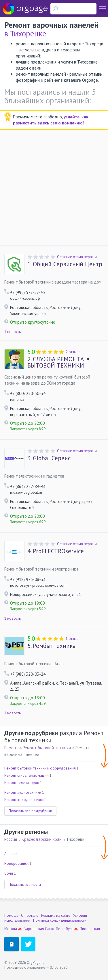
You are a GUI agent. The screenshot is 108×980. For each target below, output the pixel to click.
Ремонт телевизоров (22, 783)
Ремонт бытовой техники (47, 748)
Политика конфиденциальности (60, 920)
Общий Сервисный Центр (65, 264)
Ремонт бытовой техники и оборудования (40, 768)
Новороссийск (16, 863)
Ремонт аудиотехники (23, 792)
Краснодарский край (42, 839)
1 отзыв (72, 639)
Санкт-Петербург (59, 929)
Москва (11, 929)
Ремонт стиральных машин (26, 775)
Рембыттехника (52, 646)
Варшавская (34, 929)
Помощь (11, 915)
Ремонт (11, 748)
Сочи (9, 873)
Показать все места (25, 885)
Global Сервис (49, 458)
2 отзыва (73, 352)
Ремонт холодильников (24, 800)
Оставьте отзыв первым (77, 257)
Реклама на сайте (56, 915)
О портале (30, 915)
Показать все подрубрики (30, 811)
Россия (11, 839)
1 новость (13, 332)
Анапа (10, 854)
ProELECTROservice (56, 551)
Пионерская (90, 929)
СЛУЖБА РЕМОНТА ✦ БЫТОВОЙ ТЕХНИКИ (59, 362)
